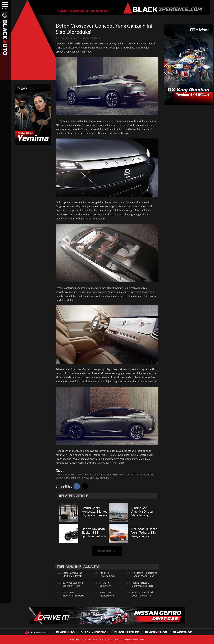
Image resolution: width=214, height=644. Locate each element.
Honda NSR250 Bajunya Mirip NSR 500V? (142, 586)
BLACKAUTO (77, 11)
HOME (60, 11)
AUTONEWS (98, 11)
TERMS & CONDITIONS (134, 640)
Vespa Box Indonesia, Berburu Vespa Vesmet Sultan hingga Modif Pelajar (74, 597)
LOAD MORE (107, 551)
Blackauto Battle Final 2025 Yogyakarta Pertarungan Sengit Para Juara (144, 597)
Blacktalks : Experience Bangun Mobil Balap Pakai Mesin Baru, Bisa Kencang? (144, 577)
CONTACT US (117, 640)
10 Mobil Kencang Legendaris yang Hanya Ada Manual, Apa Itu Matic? (73, 587)
